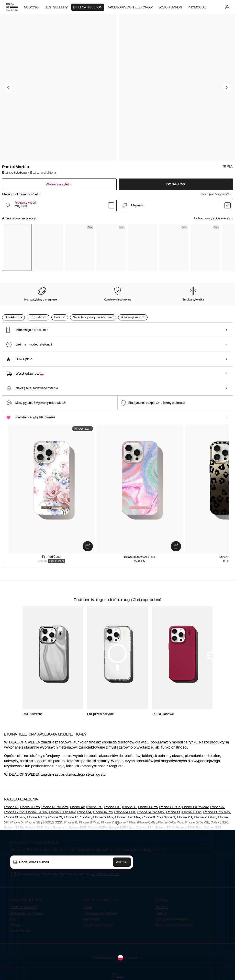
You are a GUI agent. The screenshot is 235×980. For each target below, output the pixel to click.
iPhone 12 (55, 817)
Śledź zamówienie (24, 907)
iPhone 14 (84, 812)
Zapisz (122, 862)
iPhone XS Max (205, 817)
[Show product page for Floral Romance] (111, 248)
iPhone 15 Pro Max (62, 812)
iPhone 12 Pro (37, 817)
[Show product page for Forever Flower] (143, 248)
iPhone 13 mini (15, 817)
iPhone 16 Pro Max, (195, 807)
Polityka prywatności (172, 919)
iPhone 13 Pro (192, 812)
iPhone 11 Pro (152, 817)
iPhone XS (184, 817)
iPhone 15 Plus (36, 812)
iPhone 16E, (112, 807)
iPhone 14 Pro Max (151, 812)
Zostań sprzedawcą (98, 925)
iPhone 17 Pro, (30, 807)
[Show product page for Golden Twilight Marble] (174, 248)
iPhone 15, (217, 807)
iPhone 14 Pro (103, 812)
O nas (88, 907)
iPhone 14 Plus (125, 812)
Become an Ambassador (175, 925)
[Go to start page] (12, 7)
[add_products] (88, 546)
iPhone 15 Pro (14, 812)
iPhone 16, (130, 807)
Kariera (161, 913)
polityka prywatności (106, 874)
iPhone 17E (94, 807)
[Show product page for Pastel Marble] (17, 247)
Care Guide (92, 919)
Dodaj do (176, 184)
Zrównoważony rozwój (100, 913)
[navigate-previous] (210, 655)
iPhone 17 (11, 807)
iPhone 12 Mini (103, 817)
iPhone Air (77, 807)
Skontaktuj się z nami (27, 913)
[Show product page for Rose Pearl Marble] (48, 248)
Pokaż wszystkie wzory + (214, 218)
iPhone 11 (168, 817)
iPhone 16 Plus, (170, 807)
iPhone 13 (173, 812)
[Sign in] (227, 7)
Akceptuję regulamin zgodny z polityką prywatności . (69, 874)
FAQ (13, 919)
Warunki (162, 907)
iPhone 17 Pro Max (54, 807)
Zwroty (16, 925)
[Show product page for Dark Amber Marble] (205, 248)
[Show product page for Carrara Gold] (80, 248)
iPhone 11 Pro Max (127, 817)
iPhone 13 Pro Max (217, 812)
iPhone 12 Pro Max (77, 817)
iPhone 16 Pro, (148, 807)
